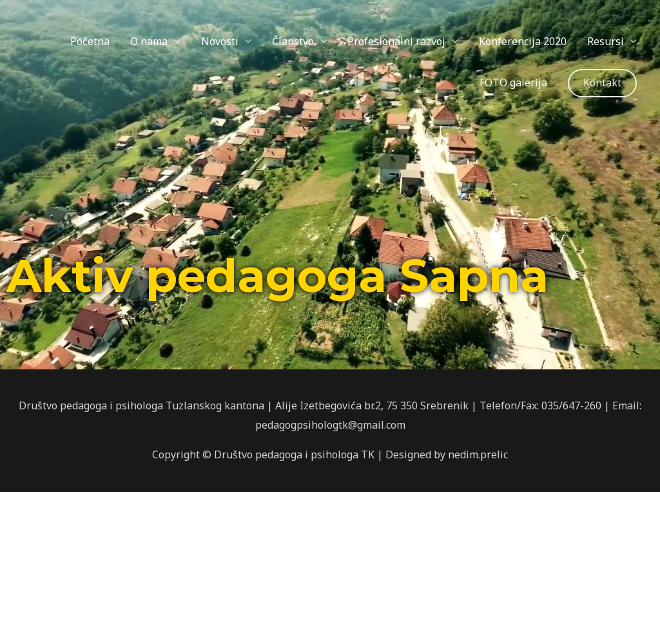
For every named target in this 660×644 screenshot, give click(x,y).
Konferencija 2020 (523, 41)
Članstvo (293, 41)
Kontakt (602, 83)
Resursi (606, 41)
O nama (149, 41)
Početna (90, 41)
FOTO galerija (513, 83)
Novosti (220, 41)
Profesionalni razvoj (396, 41)
